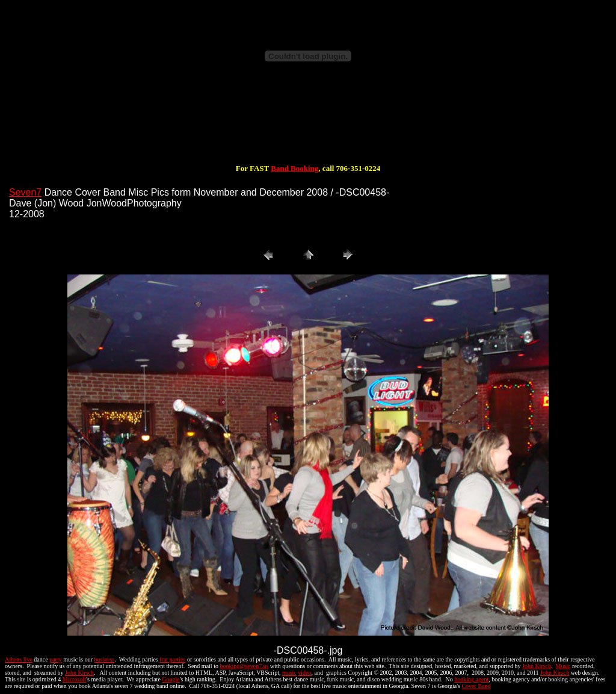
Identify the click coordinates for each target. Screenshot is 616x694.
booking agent (471, 679)
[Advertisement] (308, 125)
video (304, 673)
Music (563, 666)
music (289, 673)
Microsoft (74, 679)
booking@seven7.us (244, 666)
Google (171, 679)
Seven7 (25, 192)
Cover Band (476, 686)
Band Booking (294, 168)
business (105, 659)
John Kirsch (537, 666)
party (56, 659)
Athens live (19, 659)
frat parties (172, 659)
